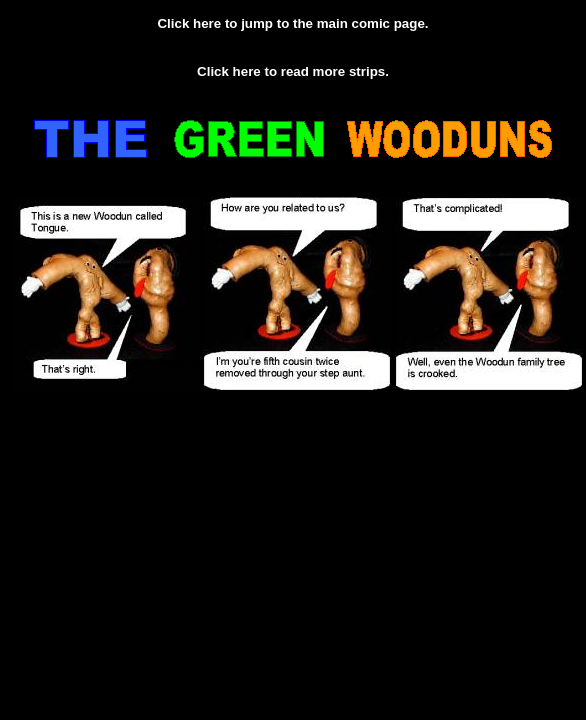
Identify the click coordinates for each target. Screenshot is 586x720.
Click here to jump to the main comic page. (292, 23)
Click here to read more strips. (293, 71)
